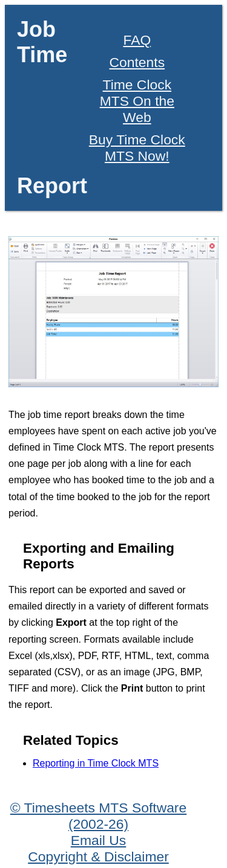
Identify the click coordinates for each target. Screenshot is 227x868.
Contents (137, 62)
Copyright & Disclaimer (98, 857)
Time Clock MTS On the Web (137, 101)
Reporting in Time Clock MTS (96, 763)
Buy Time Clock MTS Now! (137, 148)
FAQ (137, 40)
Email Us (99, 840)
